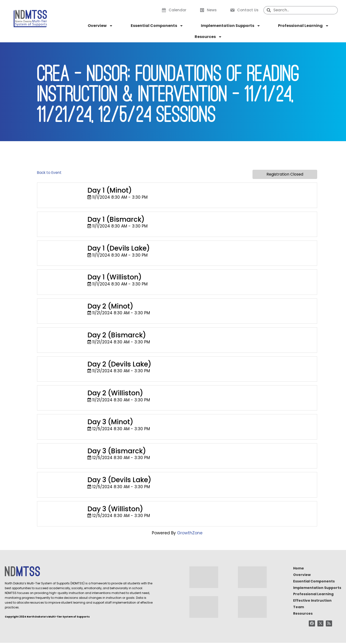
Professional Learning (303, 26)
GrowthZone (190, 533)
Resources (208, 37)
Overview (100, 26)
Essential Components (157, 26)
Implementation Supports (231, 26)
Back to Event (49, 173)
